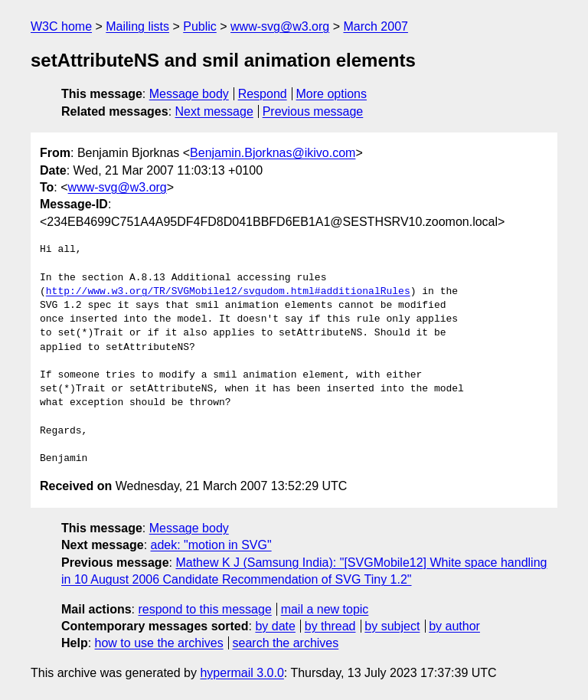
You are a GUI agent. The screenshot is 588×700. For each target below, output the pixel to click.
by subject (392, 626)
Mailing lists (137, 26)
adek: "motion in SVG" (211, 545)
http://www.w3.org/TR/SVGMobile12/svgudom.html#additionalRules (228, 292)
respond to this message (204, 609)
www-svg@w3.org (280, 26)
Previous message (313, 111)
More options (332, 94)
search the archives (286, 643)
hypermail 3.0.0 (242, 673)
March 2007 (376, 26)
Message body (189, 94)
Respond (263, 94)
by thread (330, 626)
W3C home (61, 26)
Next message (214, 111)
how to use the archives (159, 643)
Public (200, 26)
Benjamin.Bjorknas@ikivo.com (273, 153)
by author (454, 626)
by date (275, 626)
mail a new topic (325, 609)
